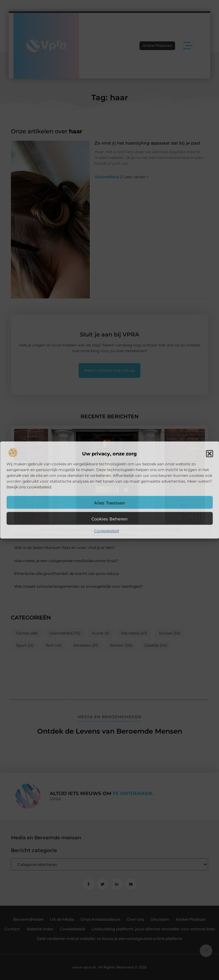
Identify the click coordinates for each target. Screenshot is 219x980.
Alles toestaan (109, 502)
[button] (209, 453)
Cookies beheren (109, 519)
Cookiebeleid (106, 531)
